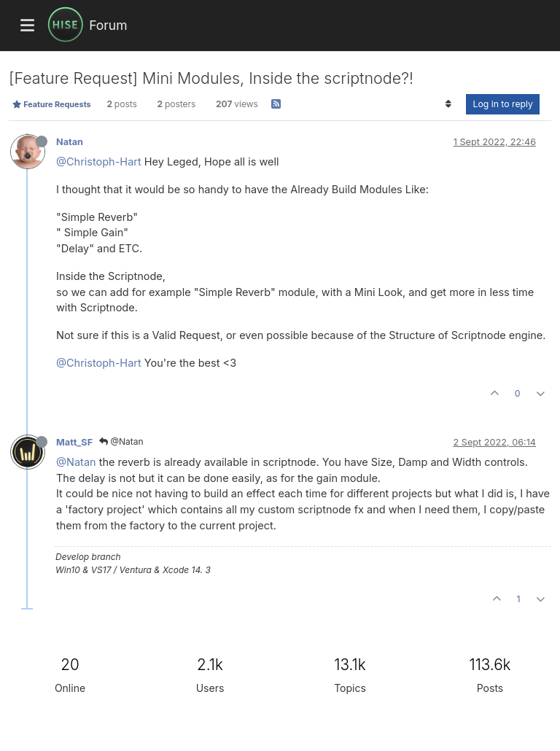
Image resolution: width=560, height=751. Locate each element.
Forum (108, 25)
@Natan (121, 441)
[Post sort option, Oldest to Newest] (448, 104)
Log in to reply (503, 104)
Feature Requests (51, 104)
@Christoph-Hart (99, 162)
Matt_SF (74, 442)
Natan (70, 142)
